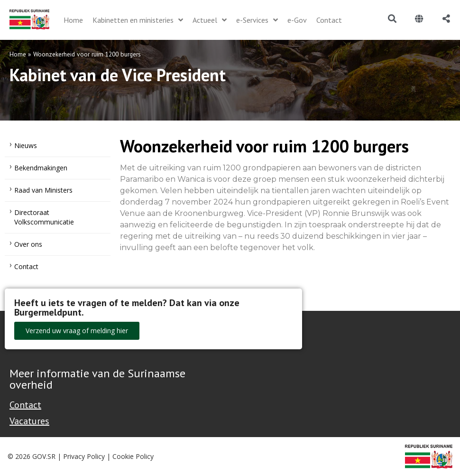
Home (18, 54)
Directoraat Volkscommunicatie (44, 217)
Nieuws (26, 145)
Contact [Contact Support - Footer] (25, 405)
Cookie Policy (133, 456)
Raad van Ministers (43, 190)
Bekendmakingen (41, 168)
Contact (26, 266)
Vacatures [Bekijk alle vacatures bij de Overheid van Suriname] (29, 421)
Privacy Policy (84, 456)
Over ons (28, 244)
